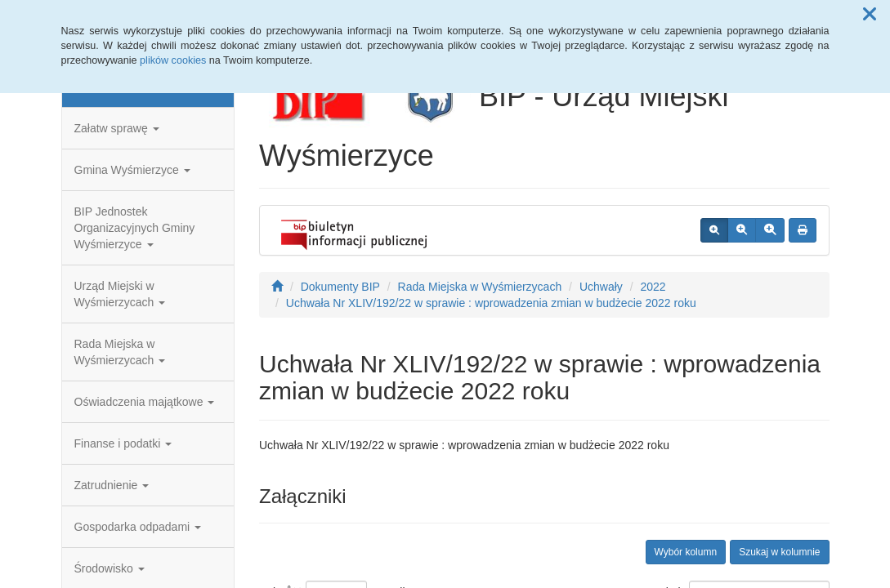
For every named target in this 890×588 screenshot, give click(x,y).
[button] (870, 15)
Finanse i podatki (123, 443)
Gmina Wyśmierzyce (132, 170)
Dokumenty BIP (340, 287)
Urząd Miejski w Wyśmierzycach (120, 294)
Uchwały (601, 287)
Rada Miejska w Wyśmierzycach (120, 352)
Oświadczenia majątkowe (145, 402)
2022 (653, 287)
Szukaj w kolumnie (779, 552)
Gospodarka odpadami (138, 527)
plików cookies (173, 60)
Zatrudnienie (112, 485)
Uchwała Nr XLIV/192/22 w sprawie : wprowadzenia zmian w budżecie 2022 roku (491, 303)
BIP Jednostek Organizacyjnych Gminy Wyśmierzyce (135, 228)
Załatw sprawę (117, 128)
